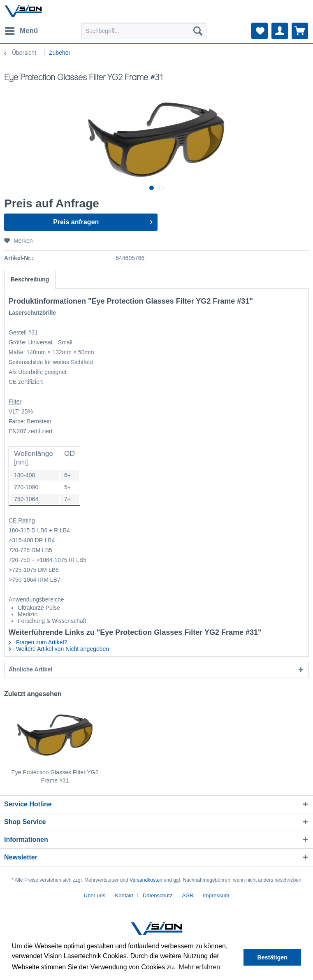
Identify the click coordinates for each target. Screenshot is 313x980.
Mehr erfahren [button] (200, 967)
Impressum (216, 895)
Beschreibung (30, 279)
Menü (21, 29)
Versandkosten (146, 880)
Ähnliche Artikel (30, 669)
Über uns (95, 895)
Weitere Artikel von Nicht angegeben (59, 649)
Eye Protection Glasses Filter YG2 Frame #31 (55, 776)
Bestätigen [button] (272, 957)
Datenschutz (158, 895)
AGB (187, 895)
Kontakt (124, 895)
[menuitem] (21, 31)
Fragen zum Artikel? (38, 642)
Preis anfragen (103, 221)
